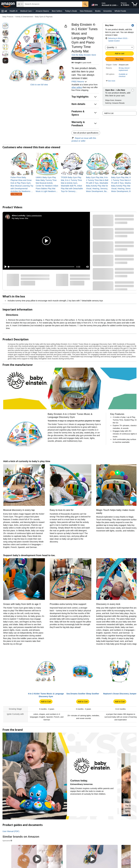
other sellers (77, 87)
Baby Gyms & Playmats (44, 17)
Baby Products (8, 17)
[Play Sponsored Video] (37, 859)
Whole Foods (120, 11)
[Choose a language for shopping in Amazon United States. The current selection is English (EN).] (94, 4)
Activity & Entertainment (24, 17)
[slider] (41, 267)
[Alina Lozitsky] (19, 215)
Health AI (14, 11)
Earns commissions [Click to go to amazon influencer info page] (34, 215)
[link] (22, 184)
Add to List (109, 113)
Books (98, 11)
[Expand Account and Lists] (118, 5)
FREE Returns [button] (79, 82)
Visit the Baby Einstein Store (84, 55)
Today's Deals (71, 11)
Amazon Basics (42, 11)
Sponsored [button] (8, 841)
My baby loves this (20, 218)
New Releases (86, 11)
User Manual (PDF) (11, 831)
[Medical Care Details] (33, 11)
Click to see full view (39, 85)
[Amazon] (8, 4)
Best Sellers (57, 11)
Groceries (108, 11)
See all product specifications (86, 133)
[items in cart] (134, 4)
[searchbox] (53, 4)
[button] (4, 11)
